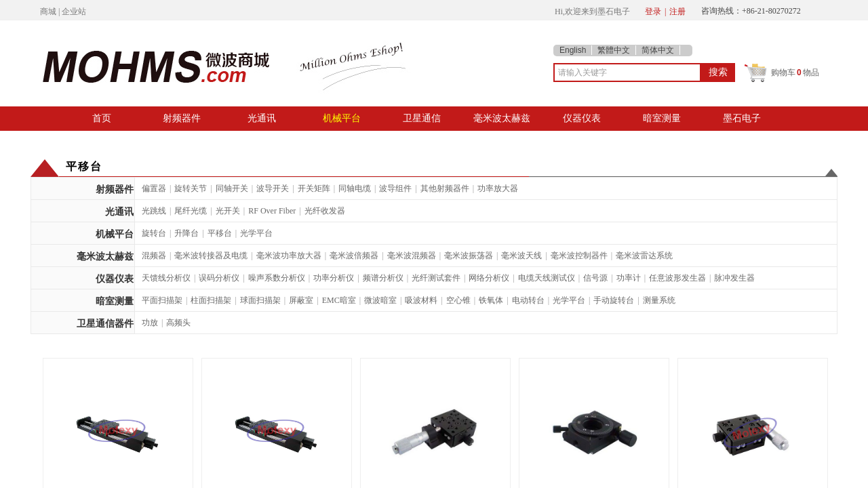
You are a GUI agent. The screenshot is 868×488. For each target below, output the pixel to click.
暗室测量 (662, 118)
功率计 (629, 278)
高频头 (178, 323)
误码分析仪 (219, 278)
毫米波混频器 (412, 256)
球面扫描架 (260, 300)
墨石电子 (742, 118)
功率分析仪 (334, 278)
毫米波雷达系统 (644, 256)
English (573, 50)
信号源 (595, 278)
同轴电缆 (355, 188)
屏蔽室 (301, 300)
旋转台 (154, 233)
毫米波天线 (521, 256)
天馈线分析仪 (166, 278)
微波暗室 (380, 300)
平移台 (220, 233)
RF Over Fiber (272, 211)
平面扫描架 (162, 300)
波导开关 (273, 188)
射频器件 (182, 118)
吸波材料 (421, 300)
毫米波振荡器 (469, 256)
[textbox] (627, 73)
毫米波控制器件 (579, 256)
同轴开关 (232, 188)
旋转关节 (191, 188)
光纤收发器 (325, 211)
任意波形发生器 (677, 278)
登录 (653, 12)
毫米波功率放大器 (289, 256)
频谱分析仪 (383, 278)
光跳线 (154, 211)
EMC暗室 (339, 300)
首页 (102, 118)
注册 (677, 12)
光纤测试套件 (436, 278)
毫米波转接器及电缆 (211, 256)
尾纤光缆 (191, 211)
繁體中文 (614, 50)
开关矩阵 (314, 188)
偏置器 (154, 188)
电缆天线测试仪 (547, 278)
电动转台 (528, 300)
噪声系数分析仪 (277, 278)
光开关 (228, 211)
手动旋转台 (614, 300)
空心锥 (458, 300)
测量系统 (659, 300)
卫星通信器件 (105, 324)
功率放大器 (498, 188)
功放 (150, 323)
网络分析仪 (489, 278)
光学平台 (256, 233)
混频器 (154, 256)
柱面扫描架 (211, 300)
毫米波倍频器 (354, 256)
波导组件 (395, 188)
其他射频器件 (445, 188)
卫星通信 (422, 118)
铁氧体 (491, 300)
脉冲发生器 (734, 278)
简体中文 (658, 50)
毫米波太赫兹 (502, 118)
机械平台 (342, 118)
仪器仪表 (582, 118)
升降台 (186, 233)
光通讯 (262, 118)
